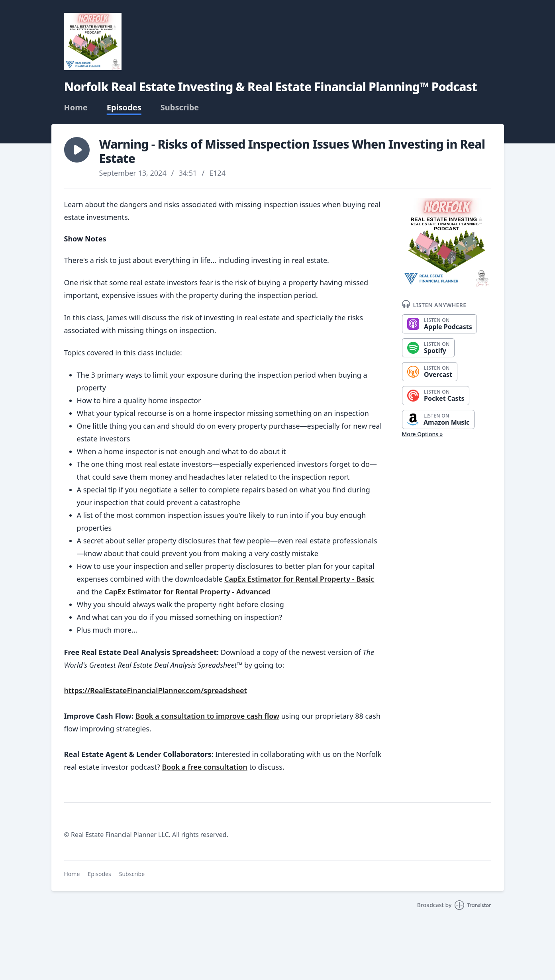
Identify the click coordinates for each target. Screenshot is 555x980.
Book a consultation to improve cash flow (207, 716)
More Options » (423, 434)
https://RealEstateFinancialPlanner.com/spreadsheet (156, 690)
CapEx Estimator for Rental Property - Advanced (187, 592)
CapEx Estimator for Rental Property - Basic (299, 579)
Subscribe (180, 108)
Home (76, 108)
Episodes (124, 108)
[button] (77, 150)
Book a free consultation (204, 767)
